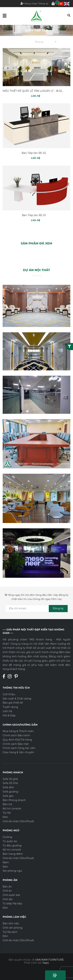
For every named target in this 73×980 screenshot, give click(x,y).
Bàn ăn (7, 887)
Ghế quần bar (11, 895)
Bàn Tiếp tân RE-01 (34, 215)
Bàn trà (7, 804)
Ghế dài (8, 899)
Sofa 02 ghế (10, 779)
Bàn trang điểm (13, 854)
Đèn (5, 817)
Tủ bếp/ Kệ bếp (12, 904)
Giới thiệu (9, 694)
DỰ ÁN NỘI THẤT (36, 270)
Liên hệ (7, 711)
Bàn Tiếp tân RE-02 (34, 153)
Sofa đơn (8, 787)
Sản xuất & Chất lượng (17, 699)
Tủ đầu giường (12, 846)
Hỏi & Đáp (9, 715)
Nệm (6, 862)
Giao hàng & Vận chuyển (18, 752)
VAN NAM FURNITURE (49, 960)
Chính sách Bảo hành (16, 735)
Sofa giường (10, 792)
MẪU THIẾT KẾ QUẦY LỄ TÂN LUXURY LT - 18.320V (34, 91)
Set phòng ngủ (12, 871)
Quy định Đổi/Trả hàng (17, 740)
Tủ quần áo (10, 841)
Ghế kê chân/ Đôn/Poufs (18, 821)
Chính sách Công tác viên (19, 748)
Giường (7, 837)
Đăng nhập (31, 3)
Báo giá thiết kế (13, 703)
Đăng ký (44, 3)
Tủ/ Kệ (7, 813)
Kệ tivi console (12, 809)
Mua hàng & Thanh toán (18, 731)
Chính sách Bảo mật (16, 744)
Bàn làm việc (11, 923)
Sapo (46, 963)
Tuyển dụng (10, 707)
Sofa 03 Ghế (10, 783)
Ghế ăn (7, 891)
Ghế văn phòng (13, 928)
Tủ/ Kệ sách (10, 932)
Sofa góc (8, 796)
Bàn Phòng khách (14, 800)
